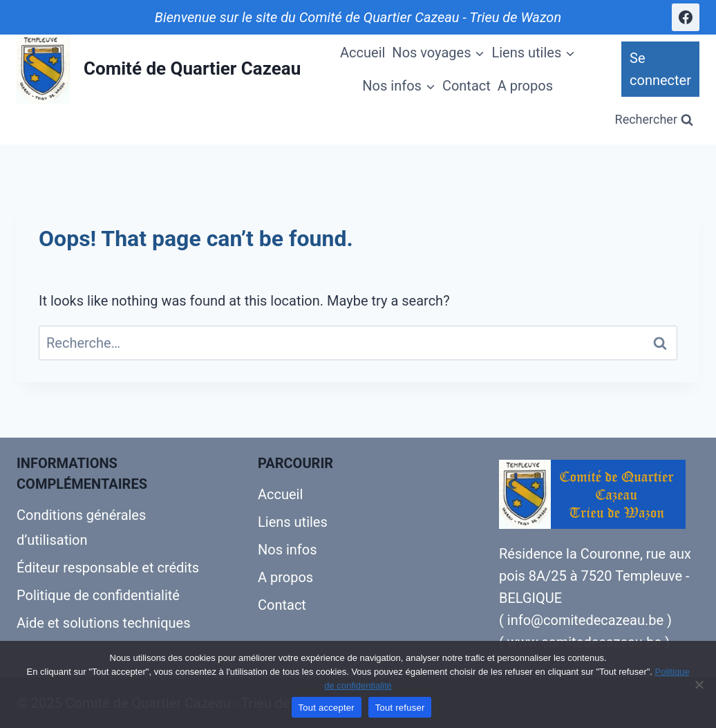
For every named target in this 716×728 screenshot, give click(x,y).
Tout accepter (327, 708)
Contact (467, 86)
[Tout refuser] (699, 684)
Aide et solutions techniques (103, 623)
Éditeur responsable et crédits (108, 568)
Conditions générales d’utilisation (81, 528)
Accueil (362, 53)
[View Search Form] (654, 120)
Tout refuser (400, 708)
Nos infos (288, 550)
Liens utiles (293, 522)
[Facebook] (686, 17)
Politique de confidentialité (98, 595)
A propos (525, 86)
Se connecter (660, 69)
